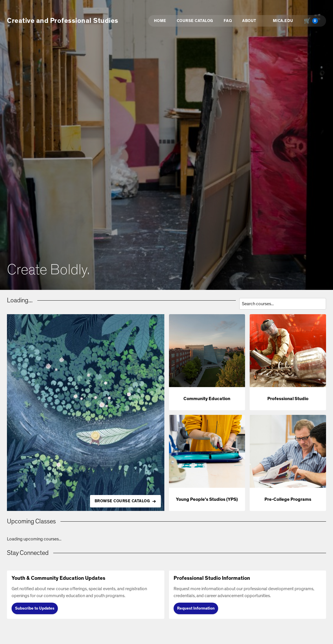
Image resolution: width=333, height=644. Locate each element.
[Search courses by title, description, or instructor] (283, 304)
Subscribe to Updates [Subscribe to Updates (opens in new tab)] (35, 608)
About (249, 21)
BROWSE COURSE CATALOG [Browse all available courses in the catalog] (122, 501)
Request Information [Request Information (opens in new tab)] (196, 608)
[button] (207, 362)
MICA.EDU (283, 21)
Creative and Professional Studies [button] (63, 21)
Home (160, 21)
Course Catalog (195, 21)
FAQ (228, 21)
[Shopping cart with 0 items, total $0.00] (312, 21)
